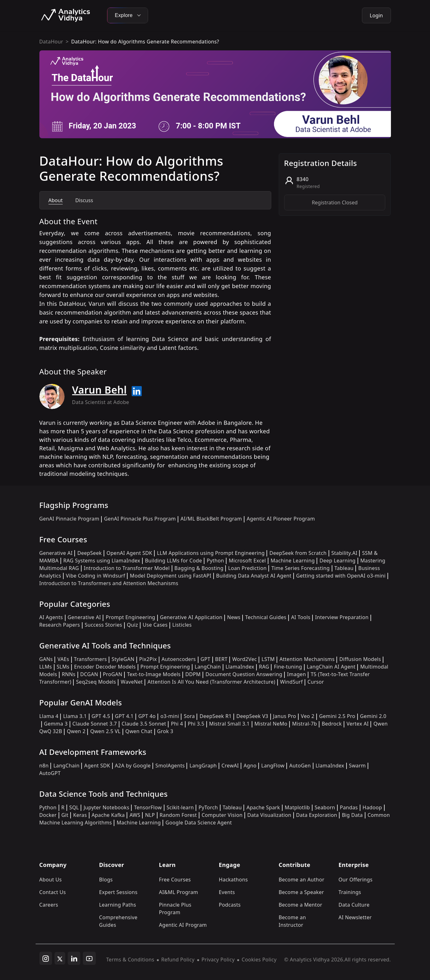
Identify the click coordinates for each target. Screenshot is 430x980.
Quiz (132, 625)
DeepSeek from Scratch (298, 553)
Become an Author (302, 880)
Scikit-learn (180, 807)
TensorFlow (148, 807)
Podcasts (230, 905)
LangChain (208, 667)
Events (227, 892)
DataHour (51, 42)
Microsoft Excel (247, 561)
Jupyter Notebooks (106, 807)
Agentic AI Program (183, 925)
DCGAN (89, 674)
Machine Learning (293, 561)
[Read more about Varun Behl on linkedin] (137, 391)
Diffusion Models (360, 659)
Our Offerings (356, 880)
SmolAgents (170, 766)
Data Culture (354, 905)
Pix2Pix (148, 659)
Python (215, 561)
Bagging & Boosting (199, 568)
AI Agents (51, 617)
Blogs (106, 880)
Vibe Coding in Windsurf (95, 576)
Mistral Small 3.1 (229, 724)
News (234, 617)
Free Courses (175, 880)
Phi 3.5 (196, 724)
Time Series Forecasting (300, 568)
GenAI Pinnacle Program (69, 519)
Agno (250, 766)
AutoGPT (50, 773)
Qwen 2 (76, 731)
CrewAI (230, 766)
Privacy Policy (218, 960)
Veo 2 (308, 716)
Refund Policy (178, 960)
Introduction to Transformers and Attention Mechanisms (109, 583)
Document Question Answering (244, 674)
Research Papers (60, 625)
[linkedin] (74, 958)
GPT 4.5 (101, 716)
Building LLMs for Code (173, 561)
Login (376, 15)
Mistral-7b (304, 724)
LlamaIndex (240, 667)
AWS (135, 815)
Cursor (316, 682)
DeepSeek (89, 553)
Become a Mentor (301, 905)
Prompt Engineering (130, 617)
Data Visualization (269, 815)
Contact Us (53, 892)
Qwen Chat (139, 731)
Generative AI (56, 553)
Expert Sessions (118, 892)
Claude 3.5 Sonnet (144, 724)
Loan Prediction (247, 568)
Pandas (349, 807)
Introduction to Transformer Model (127, 568)
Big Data (352, 815)
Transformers (91, 659)
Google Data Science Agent (199, 823)
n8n (44, 766)
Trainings (350, 892)
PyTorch (208, 807)
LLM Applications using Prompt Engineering (211, 553)
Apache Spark (263, 807)
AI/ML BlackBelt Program (211, 519)
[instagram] (46, 958)
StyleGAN (123, 659)
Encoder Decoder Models (105, 667)
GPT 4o (147, 716)
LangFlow (273, 766)
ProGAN (113, 674)
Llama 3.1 (75, 716)
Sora (189, 716)
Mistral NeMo (271, 724)
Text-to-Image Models (154, 674)
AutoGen (300, 766)
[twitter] (60, 958)
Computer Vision (222, 815)
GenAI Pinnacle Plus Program (140, 519)
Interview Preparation (342, 617)
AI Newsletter (355, 917)
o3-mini (170, 716)
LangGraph (203, 766)
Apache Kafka (108, 815)
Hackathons (233, 880)
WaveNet (132, 682)
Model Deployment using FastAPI (171, 576)
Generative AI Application (191, 617)
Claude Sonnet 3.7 (95, 724)
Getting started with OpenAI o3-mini (341, 576)
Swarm (358, 766)
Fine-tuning (288, 667)
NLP (150, 815)
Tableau (344, 568)
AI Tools (301, 617)
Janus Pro (285, 716)
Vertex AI (358, 724)
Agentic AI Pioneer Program (281, 519)
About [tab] (56, 200)
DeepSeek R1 (215, 716)
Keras (80, 815)
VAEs (63, 659)
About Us (51, 880)
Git (65, 815)
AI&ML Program (179, 892)
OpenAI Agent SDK (129, 553)
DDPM (193, 674)
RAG (264, 667)
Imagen (296, 674)
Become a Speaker (301, 892)
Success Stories (103, 625)
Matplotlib (297, 807)
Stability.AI (344, 553)
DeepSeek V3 (252, 716)
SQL (74, 807)
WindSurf (291, 682)
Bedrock (332, 724)
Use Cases (155, 625)
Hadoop (372, 807)
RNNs (69, 674)
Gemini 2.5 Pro (337, 716)
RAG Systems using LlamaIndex (102, 561)
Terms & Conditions (130, 960)
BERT (221, 659)
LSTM (268, 659)
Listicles (182, 625)
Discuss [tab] (84, 200)
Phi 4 (177, 724)
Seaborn (325, 807)
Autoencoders (179, 659)
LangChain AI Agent (331, 667)
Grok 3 (165, 731)
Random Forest (178, 815)
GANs (46, 659)
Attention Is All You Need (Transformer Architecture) (211, 682)
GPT (206, 659)
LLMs (46, 667)
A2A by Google (133, 766)
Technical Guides (266, 617)
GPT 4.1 (124, 716)
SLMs (63, 667)
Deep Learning (338, 561)
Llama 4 (49, 716)
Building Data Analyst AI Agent (254, 576)
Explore (128, 15)
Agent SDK (97, 766)
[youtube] (89, 958)
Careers (49, 905)
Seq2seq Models (96, 682)
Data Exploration (317, 815)
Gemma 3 (56, 724)
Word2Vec (244, 659)
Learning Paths (118, 905)
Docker (48, 815)
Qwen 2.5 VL (105, 731)
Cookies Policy (259, 960)
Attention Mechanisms (307, 659)
